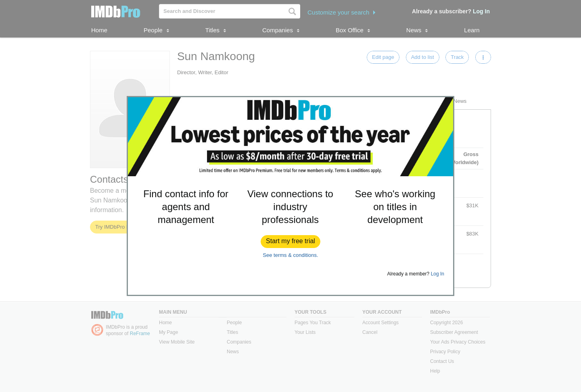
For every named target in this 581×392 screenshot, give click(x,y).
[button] (290, 242)
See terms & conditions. (290, 255)
